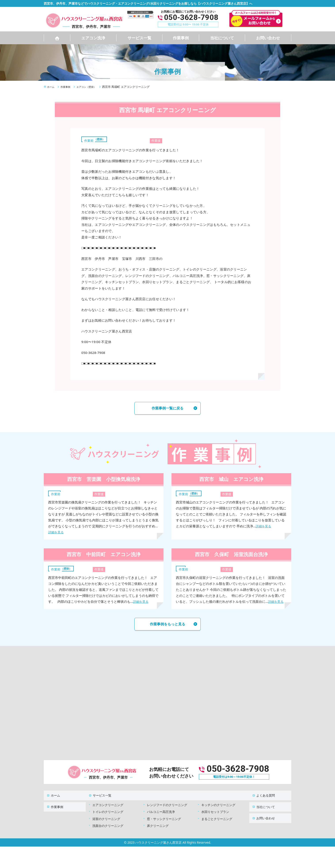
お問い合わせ (268, 38)
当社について (222, 38)
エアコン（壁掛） (97, 139)
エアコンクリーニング (108, 803)
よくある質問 (263, 796)
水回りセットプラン (215, 810)
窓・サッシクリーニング (164, 817)
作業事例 (181, 38)
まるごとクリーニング (217, 817)
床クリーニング (158, 824)
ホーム (53, 796)
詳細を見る (56, 533)
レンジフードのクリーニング (167, 803)
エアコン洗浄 (93, 38)
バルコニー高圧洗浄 (161, 810)
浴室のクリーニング (106, 817)
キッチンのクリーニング (218, 803)
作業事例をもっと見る (167, 626)
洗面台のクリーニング (108, 824)
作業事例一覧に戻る (167, 409)
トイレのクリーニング (108, 810)
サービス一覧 (139, 38)
